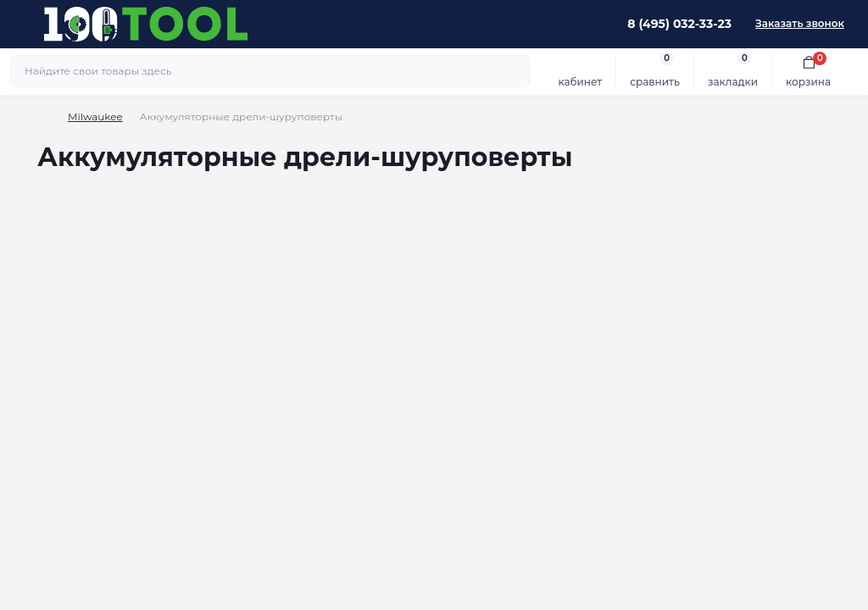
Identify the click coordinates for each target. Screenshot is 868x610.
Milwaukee (95, 116)
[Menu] (22, 24)
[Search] (515, 71)
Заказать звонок (800, 23)
